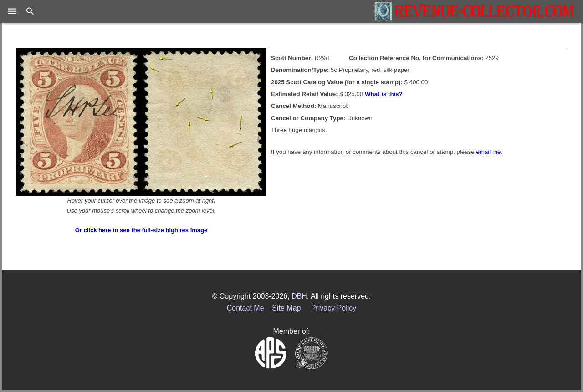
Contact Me (245, 308)
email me (488, 152)
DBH (299, 296)
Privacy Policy (334, 308)
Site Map (286, 308)
